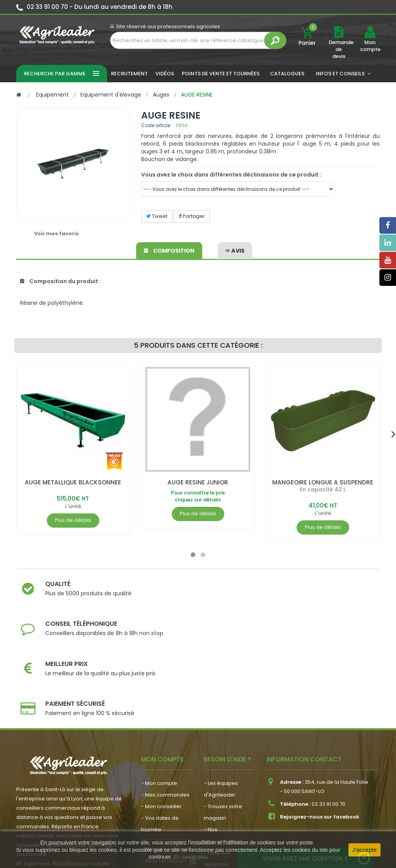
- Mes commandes (165, 712)
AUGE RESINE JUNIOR (198, 482)
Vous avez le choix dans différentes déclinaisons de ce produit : (231, 175)
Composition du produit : (61, 281)
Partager (192, 216)
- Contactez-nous (226, 793)
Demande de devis (341, 49)
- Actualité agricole (165, 767)
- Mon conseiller (161, 724)
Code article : (157, 125)
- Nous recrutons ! (164, 778)
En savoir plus (191, 857)
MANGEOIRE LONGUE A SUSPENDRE (323, 482)
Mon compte (370, 46)
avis (235, 250)
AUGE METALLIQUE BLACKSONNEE (73, 482)
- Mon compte (159, 701)
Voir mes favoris (56, 234)
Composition (170, 250)
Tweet (157, 216)
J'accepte (364, 850)
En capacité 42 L (323, 489)
